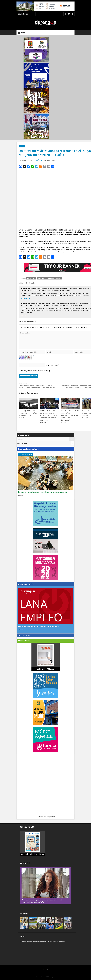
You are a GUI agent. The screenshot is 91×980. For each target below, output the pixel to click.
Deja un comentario (49, 160)
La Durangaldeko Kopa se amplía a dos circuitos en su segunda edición (28, 413)
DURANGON (22, 160)
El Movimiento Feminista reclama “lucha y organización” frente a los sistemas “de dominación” (70, 415)
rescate (59, 278)
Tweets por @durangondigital (46, 817)
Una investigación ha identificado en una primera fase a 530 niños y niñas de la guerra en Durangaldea (49, 415)
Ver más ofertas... (24, 635)
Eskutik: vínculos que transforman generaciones (42, 492)
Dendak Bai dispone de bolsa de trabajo (39, 626)
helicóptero (31, 278)
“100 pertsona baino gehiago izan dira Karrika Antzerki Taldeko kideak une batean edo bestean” (39, 385)
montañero (42, 278)
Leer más (24, 315)
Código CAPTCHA (52, 365)
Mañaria (39, 160)
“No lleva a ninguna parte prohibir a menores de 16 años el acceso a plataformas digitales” (43, 901)
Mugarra (51, 278)
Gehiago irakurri (26, 298)
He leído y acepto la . (35, 371)
